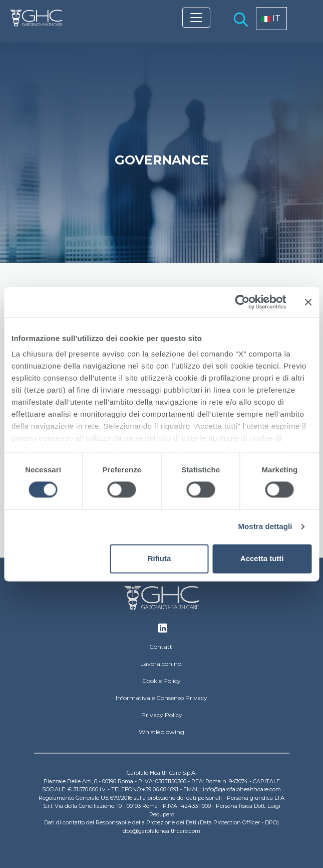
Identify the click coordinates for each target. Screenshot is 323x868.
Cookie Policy (161, 681)
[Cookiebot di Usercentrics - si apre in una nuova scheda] (242, 302)
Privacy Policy (162, 715)
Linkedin (163, 631)
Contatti (161, 647)
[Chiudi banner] (308, 302)
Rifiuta (159, 558)
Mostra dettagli (265, 527)
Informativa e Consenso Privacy (161, 698)
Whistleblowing (161, 732)
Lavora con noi (161, 664)
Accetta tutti (262, 558)
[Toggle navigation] (196, 18)
